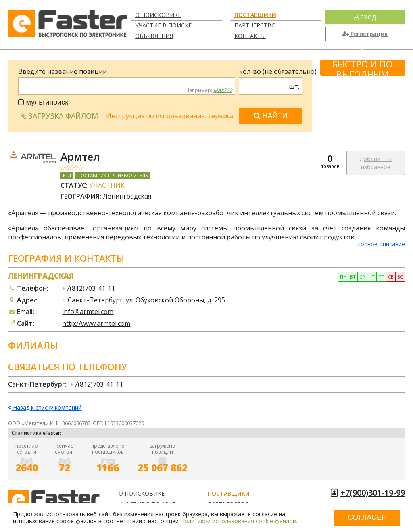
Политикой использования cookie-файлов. (239, 521)
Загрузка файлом (59, 116)
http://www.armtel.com (96, 323)
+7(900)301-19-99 (373, 493)
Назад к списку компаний (45, 408)
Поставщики (255, 15)
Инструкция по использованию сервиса (170, 116)
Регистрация (365, 34)
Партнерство (255, 25)
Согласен (367, 517)
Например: (209, 90)
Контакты (250, 36)
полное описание (381, 244)
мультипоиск (43, 102)
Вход (365, 17)
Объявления (154, 36)
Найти (271, 116)
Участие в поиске (163, 25)
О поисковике (158, 15)
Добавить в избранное (375, 163)
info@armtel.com (88, 312)
